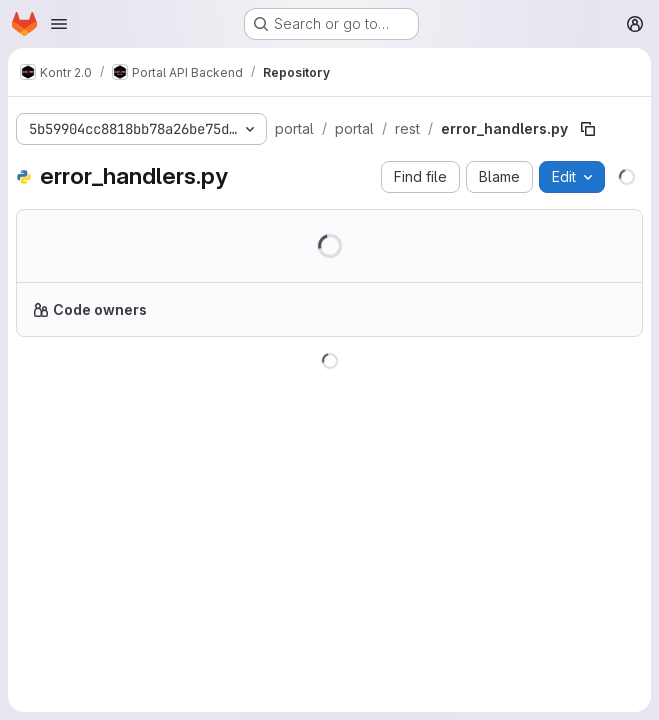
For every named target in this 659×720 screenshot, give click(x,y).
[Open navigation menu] (59, 24)
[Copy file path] (588, 129)
